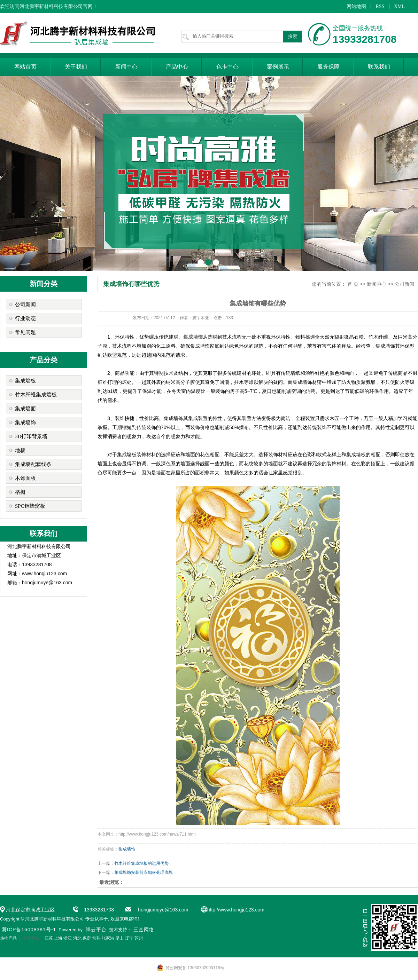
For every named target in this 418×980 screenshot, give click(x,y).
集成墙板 (25, 381)
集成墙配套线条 (33, 464)
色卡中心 (227, 67)
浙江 (68, 938)
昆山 (119, 938)
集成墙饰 (25, 422)
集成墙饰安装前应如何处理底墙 (144, 872)
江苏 (49, 938)
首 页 (353, 284)
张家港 (108, 938)
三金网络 (144, 930)
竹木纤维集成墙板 (36, 395)
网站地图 (356, 6)
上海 (58, 938)
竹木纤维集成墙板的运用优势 (141, 863)
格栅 (20, 492)
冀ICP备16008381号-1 (29, 930)
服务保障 (328, 67)
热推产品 (8, 938)
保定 (87, 938)
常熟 (96, 938)
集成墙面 (25, 409)
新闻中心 (126, 67)
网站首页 (25, 67)
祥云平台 (96, 930)
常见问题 (25, 332)
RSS (380, 6)
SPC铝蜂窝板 (30, 506)
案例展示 (278, 67)
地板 (20, 450)
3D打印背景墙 (31, 436)
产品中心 (177, 67)
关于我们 (76, 67)
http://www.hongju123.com (236, 910)
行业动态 (25, 318)
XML (399, 6)
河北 (77, 938)
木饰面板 (25, 478)
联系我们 (379, 67)
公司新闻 (25, 305)
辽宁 (129, 938)
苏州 (139, 938)
